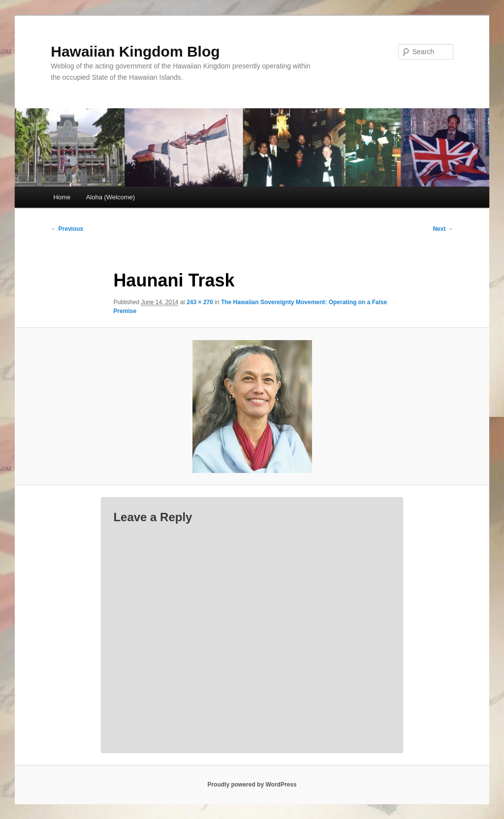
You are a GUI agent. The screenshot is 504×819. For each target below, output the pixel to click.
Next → (443, 229)
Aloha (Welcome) (110, 197)
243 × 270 (200, 302)
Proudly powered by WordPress (252, 785)
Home (62, 197)
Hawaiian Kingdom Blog (135, 51)
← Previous (67, 229)
